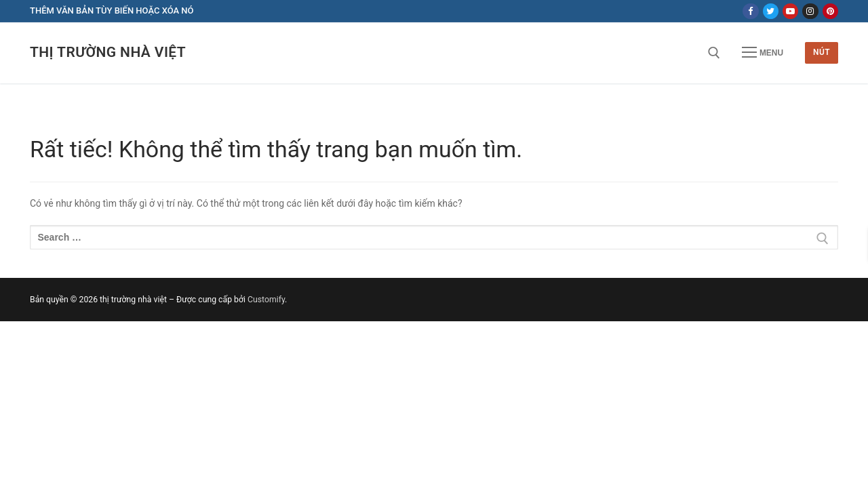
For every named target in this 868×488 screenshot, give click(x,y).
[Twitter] (771, 11)
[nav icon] (763, 53)
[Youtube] (790, 11)
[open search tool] (714, 53)
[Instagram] (810, 11)
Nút (822, 52)
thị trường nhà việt (108, 52)
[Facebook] (750, 11)
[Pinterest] (830, 11)
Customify (266, 300)
